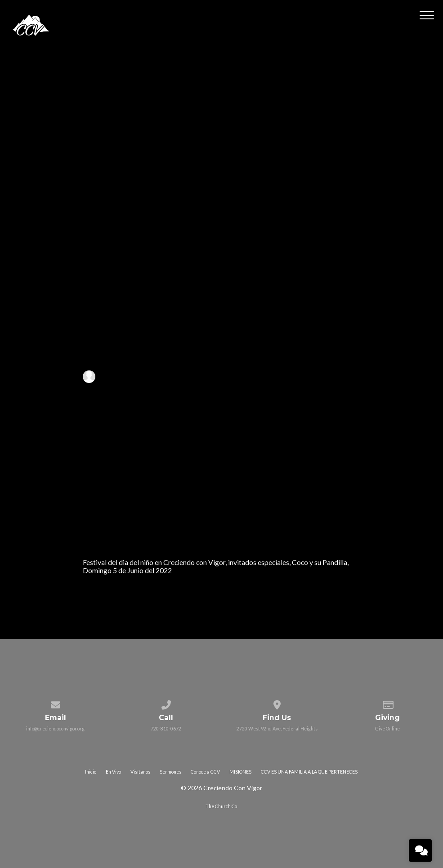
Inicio (91, 772)
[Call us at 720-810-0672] (166, 703)
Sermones (170, 772)
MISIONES (240, 772)
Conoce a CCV (205, 772)
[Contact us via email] (55, 703)
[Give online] (387, 703)
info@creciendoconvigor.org (55, 729)
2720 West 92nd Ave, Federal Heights (277, 729)
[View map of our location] (277, 703)
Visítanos (140, 772)
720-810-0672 (166, 729)
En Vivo (113, 772)
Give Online (387, 729)
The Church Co (221, 806)
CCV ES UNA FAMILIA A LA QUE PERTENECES (309, 772)
